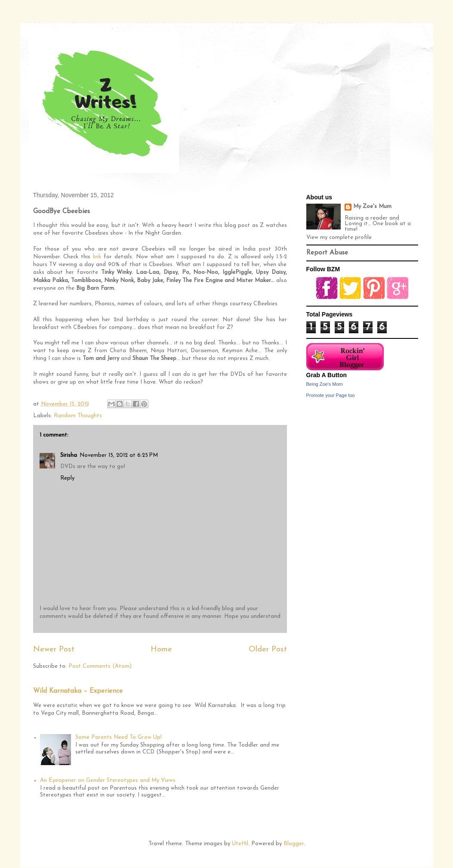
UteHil (240, 844)
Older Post (268, 649)
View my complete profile (339, 237)
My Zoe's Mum (372, 206)
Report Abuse (327, 253)
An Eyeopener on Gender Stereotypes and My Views (108, 780)
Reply (67, 478)
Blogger (294, 844)
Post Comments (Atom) (100, 666)
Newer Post (54, 649)
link (97, 257)
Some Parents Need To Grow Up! (119, 737)
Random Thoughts (78, 416)
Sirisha (69, 455)
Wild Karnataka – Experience (78, 691)
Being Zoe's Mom (325, 384)
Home (161, 649)
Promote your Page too (331, 395)
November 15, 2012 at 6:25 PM (119, 455)
